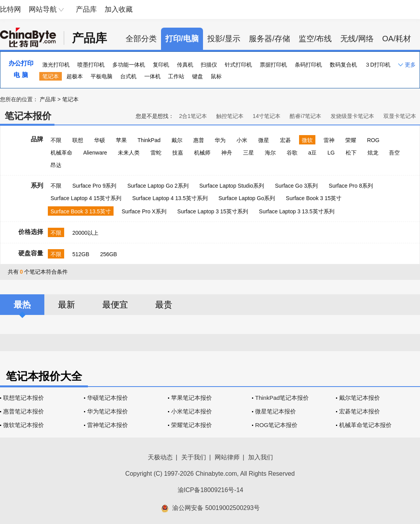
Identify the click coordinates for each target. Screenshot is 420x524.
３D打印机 (378, 65)
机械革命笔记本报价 (365, 425)
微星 (264, 140)
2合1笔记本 (193, 116)
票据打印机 (273, 65)
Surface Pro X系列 (144, 211)
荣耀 (351, 140)
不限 (56, 140)
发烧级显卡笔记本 (352, 116)
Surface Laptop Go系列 (247, 198)
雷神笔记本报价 (108, 425)
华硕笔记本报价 (108, 398)
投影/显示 (224, 39)
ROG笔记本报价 (276, 425)
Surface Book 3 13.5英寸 (81, 211)
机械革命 (61, 153)
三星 (248, 153)
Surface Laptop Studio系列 (232, 186)
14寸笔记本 (267, 116)
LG (331, 153)
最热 (22, 305)
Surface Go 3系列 (297, 186)
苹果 (121, 140)
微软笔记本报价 (24, 425)
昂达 (56, 165)
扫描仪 (209, 65)
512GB (81, 254)
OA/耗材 (397, 39)
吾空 (394, 153)
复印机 (161, 65)
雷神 (329, 140)
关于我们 (194, 457)
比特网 (10, 9)
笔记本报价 (28, 116)
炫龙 (373, 153)
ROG (373, 140)
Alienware (95, 153)
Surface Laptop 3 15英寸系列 (213, 211)
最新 (66, 305)
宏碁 (285, 140)
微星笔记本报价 (276, 411)
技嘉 (178, 153)
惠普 (199, 140)
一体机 (152, 76)
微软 (307, 140)
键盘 (198, 76)
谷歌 (292, 153)
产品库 (86, 9)
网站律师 (227, 457)
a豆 (312, 153)
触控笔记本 (230, 116)
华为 (220, 140)
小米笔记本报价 (192, 411)
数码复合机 (343, 65)
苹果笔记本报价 (192, 398)
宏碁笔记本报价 (360, 411)
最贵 (164, 305)
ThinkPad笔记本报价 (282, 398)
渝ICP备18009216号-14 (211, 490)
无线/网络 (357, 39)
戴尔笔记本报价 (360, 398)
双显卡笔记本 (400, 116)
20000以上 (85, 233)
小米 (242, 140)
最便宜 (115, 305)
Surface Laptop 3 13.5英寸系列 (297, 211)
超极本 (75, 76)
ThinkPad (149, 140)
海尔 (270, 153)
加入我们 (261, 457)
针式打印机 (238, 65)
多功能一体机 (129, 65)
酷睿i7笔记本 (305, 116)
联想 (78, 140)
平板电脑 (101, 76)
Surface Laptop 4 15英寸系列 (86, 198)
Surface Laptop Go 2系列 (158, 186)
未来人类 (129, 153)
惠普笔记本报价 (24, 411)
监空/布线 (315, 39)
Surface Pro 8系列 (351, 186)
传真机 (185, 65)
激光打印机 (56, 65)
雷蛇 (156, 153)
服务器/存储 (269, 39)
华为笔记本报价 (108, 411)
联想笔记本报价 (24, 398)
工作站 (176, 76)
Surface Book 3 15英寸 (314, 198)
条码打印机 (308, 65)
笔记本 (51, 76)
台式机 (128, 76)
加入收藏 (119, 9)
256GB (108, 254)
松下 (351, 153)
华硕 (100, 140)
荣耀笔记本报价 (192, 425)
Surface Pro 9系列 (94, 186)
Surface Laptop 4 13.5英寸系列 (170, 198)
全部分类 (141, 39)
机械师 (202, 153)
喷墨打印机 (91, 65)
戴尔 (177, 140)
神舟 (227, 153)
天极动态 (160, 457)
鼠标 (216, 76)
